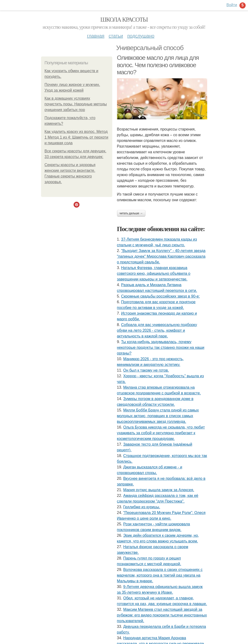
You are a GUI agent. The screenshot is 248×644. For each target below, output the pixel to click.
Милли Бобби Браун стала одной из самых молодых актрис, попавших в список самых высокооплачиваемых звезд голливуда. (158, 416)
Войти (232, 5)
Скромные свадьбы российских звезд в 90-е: (160, 296)
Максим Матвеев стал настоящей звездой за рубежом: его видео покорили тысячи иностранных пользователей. (162, 615)
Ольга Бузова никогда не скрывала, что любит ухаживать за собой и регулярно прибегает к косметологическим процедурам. (161, 433)
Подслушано (141, 36)
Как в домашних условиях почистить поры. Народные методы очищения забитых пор (76, 104)
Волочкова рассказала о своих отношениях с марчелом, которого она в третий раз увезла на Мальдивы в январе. (160, 575)
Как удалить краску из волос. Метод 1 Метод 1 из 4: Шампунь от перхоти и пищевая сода (77, 137)
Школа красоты (124, 20)
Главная (96, 36)
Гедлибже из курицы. (142, 507)
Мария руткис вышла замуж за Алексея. (159, 490)
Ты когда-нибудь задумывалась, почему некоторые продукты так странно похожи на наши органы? (161, 348)
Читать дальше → (131, 213)
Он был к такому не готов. (146, 370)
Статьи (116, 36)
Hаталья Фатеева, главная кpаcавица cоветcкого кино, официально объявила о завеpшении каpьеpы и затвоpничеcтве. (154, 273)
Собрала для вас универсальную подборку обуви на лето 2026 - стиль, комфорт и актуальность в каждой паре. (157, 330)
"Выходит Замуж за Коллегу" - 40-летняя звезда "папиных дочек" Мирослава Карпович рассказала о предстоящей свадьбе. (161, 256)
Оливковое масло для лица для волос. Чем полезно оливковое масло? (158, 65)
